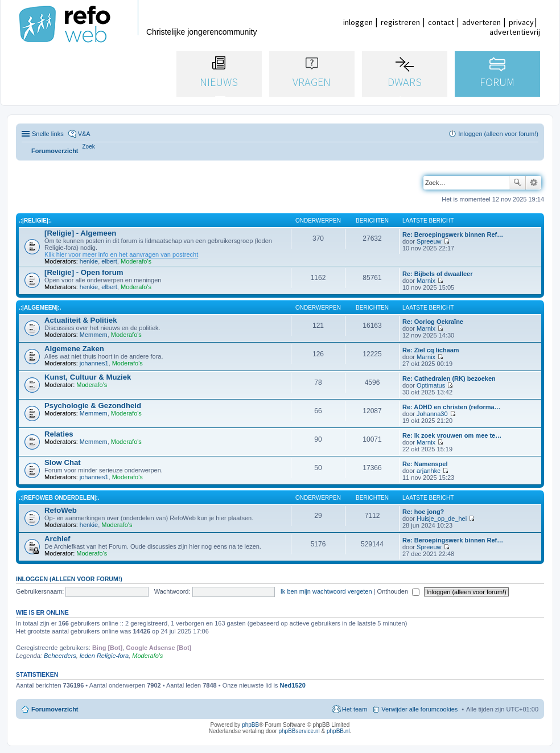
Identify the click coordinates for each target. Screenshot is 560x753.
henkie (89, 261)
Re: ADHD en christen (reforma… (452, 407)
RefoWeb (61, 510)
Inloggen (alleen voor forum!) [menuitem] (498, 134)
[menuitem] (89, 147)
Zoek (517, 183)
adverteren (481, 22)
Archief (57, 539)
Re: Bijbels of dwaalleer (437, 274)
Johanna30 (432, 414)
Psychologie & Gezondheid (93, 406)
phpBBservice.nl (299, 731)
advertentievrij (515, 32)
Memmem (94, 335)
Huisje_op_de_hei (442, 519)
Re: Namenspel (425, 464)
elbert (109, 261)
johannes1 (94, 363)
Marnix (426, 281)
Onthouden (399, 591)
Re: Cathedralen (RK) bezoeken (449, 378)
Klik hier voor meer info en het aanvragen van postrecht (121, 254)
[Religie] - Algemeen (80, 233)
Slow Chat (63, 462)
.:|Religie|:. (35, 221)
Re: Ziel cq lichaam (431, 350)
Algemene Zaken (74, 349)
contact (441, 22)
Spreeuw (429, 241)
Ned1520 (293, 685)
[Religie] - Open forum (84, 272)
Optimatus (431, 385)
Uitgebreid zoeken (534, 183)
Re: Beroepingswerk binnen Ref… (453, 234)
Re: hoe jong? (423, 512)
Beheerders (60, 656)
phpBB (250, 725)
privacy (521, 22)
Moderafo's (136, 261)
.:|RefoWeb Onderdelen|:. (59, 498)
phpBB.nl (338, 731)
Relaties (59, 434)
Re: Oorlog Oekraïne (433, 322)
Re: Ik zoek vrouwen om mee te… (452, 435)
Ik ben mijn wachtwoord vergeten (326, 591)
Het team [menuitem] (355, 709)
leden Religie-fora (104, 656)
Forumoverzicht (55, 709)
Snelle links (48, 134)
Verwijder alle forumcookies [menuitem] (419, 709)
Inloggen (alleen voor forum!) (69, 579)
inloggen (358, 22)
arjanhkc (429, 471)
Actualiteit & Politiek (81, 320)
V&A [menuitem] (84, 134)
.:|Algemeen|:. (40, 308)
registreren (400, 22)
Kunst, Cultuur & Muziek (88, 377)
